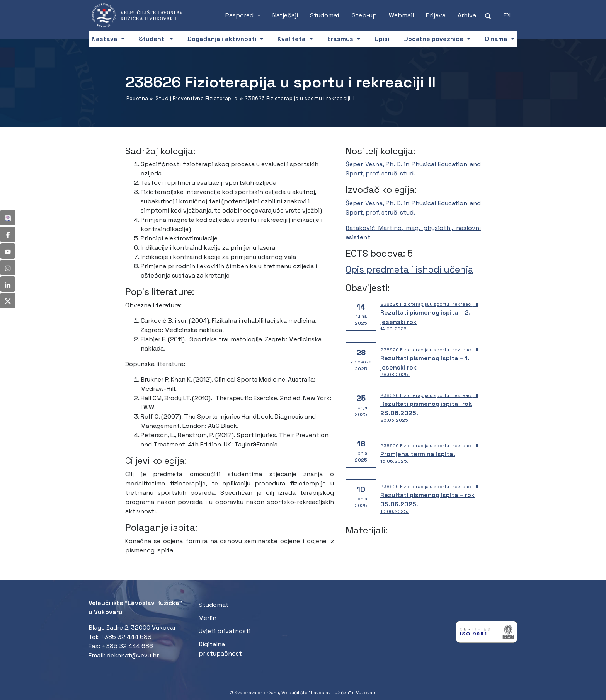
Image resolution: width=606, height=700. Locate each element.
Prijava (436, 15)
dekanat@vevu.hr (133, 655)
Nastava (105, 39)
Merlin (208, 618)
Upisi (382, 39)
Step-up (364, 15)
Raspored (239, 15)
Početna (137, 98)
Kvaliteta (292, 39)
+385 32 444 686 (127, 646)
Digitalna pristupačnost (220, 649)
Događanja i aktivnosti (222, 39)
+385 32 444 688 (126, 637)
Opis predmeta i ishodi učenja (409, 269)
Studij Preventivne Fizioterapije (196, 98)
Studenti (152, 39)
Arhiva (467, 15)
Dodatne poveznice (434, 39)
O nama (496, 39)
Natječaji (285, 15)
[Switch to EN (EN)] (507, 15)
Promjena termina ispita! (418, 454)
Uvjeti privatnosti (225, 631)
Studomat (325, 15)
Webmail (401, 15)
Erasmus (340, 39)
